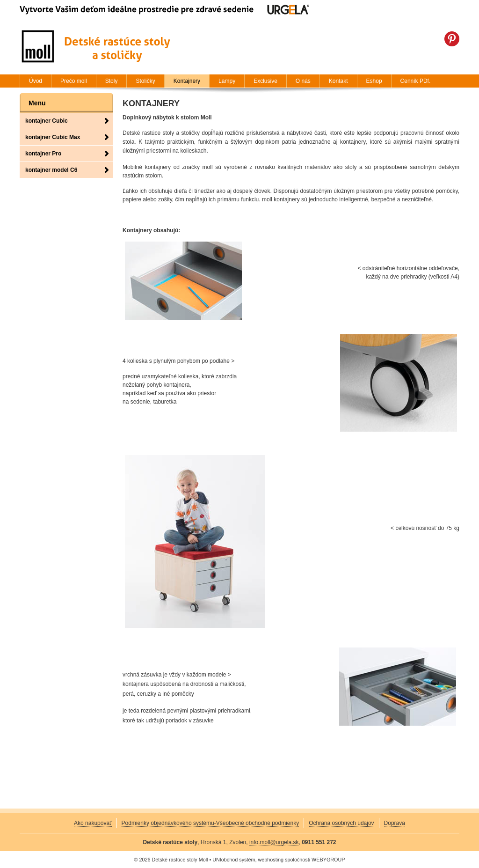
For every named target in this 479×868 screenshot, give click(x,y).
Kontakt (338, 81)
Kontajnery (187, 81)
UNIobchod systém (234, 860)
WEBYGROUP (328, 860)
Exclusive (265, 81)
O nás (303, 81)
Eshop (374, 81)
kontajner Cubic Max (53, 137)
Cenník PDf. (416, 81)
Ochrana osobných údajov (341, 823)
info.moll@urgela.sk (274, 842)
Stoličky (145, 81)
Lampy (227, 81)
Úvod (36, 81)
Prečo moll (74, 81)
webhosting (271, 860)
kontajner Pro (43, 154)
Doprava (395, 823)
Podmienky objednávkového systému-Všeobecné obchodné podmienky (210, 823)
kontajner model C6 (51, 170)
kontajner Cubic (47, 121)
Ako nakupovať (93, 823)
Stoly (112, 81)
